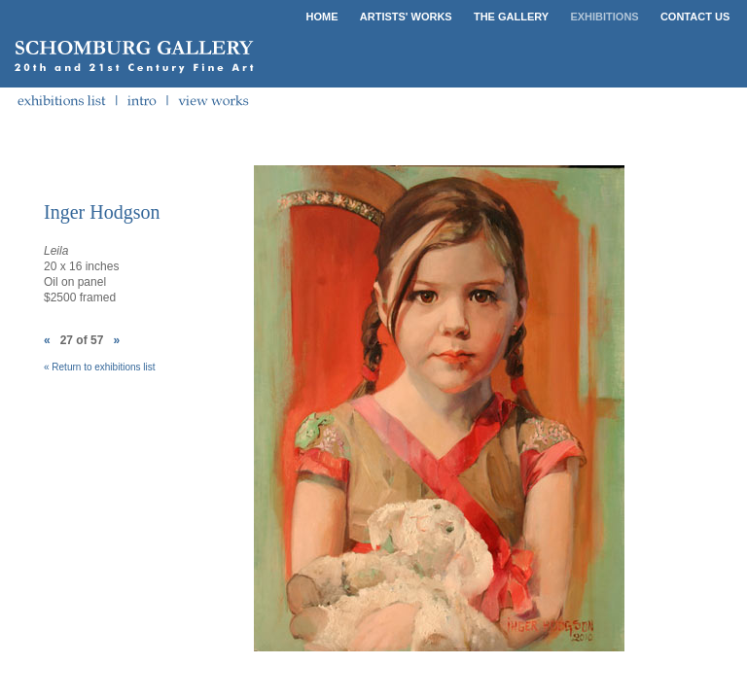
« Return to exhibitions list (100, 367)
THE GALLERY (511, 17)
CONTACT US (695, 17)
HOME (322, 17)
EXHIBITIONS (604, 17)
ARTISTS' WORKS (406, 17)
